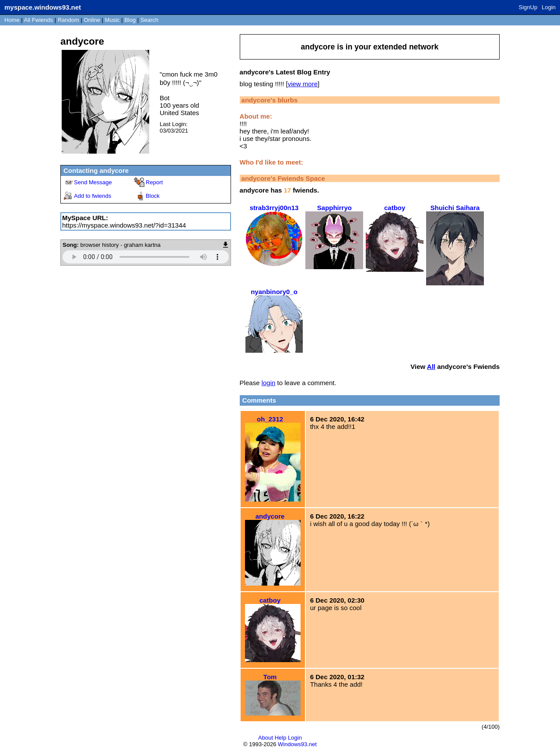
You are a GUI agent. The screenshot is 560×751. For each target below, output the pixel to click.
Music (112, 20)
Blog (130, 20)
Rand (68, 20)
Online (92, 20)
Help (281, 738)
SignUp (528, 7)
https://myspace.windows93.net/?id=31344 (124, 225)
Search (149, 20)
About (266, 738)
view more (303, 84)
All (38, 20)
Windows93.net (297, 744)
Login (549, 7)
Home (12, 20)
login (269, 383)
